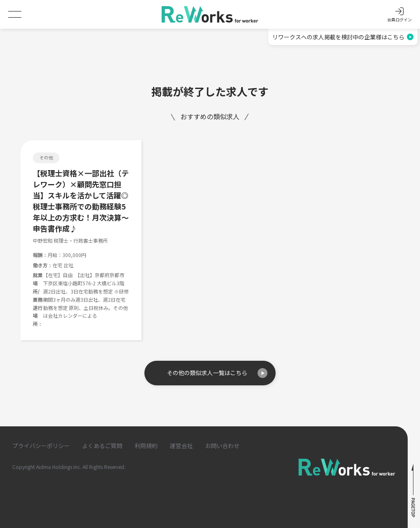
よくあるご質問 (102, 446)
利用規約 (146, 446)
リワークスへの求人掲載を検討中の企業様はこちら (343, 37)
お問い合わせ (222, 446)
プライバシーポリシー (41, 446)
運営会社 (181, 446)
